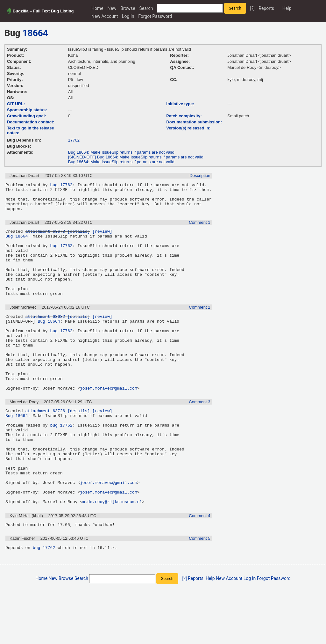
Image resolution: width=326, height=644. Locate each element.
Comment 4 (199, 569)
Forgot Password (155, 16)
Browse (128, 8)
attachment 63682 (45, 336)
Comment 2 (199, 326)
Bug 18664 (17, 244)
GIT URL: (16, 104)
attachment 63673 (45, 238)
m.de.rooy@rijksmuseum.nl (112, 555)
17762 (74, 140)
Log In (128, 16)
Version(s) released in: (188, 128)
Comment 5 (199, 593)
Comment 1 (199, 228)
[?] (252, 8)
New (112, 8)
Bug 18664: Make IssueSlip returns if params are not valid (121, 152)
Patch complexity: (184, 116)
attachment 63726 (45, 446)
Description (200, 176)
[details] (79, 238)
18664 (35, 33)
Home (97, 8)
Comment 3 (199, 436)
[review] (102, 238)
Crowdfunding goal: (27, 116)
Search (146, 8)
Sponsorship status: (27, 110)
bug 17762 (61, 186)
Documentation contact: (31, 122)
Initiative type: (180, 104)
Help (287, 8)
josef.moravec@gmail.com (108, 422)
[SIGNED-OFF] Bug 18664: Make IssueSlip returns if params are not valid (136, 157)
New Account (105, 16)
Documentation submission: (194, 122)
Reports (266, 8)
